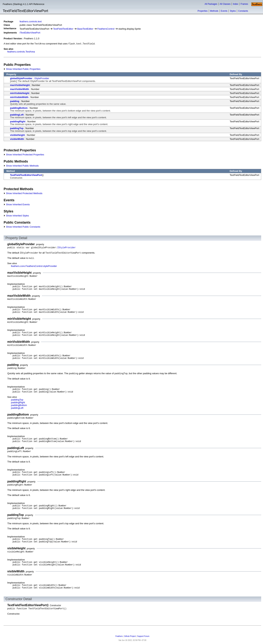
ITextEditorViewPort (30, 33)
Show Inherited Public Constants (22, 227)
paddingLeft (17, 115)
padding (15, 101)
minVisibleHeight (20, 93)
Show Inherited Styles (16, 216)
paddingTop (17, 128)
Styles (233, 11)
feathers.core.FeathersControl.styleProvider (34, 266)
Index (236, 4)
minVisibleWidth (19, 97)
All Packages (211, 4)
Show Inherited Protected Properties (24, 155)
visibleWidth (17, 139)
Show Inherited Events (17, 204)
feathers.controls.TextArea (21, 52)
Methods (214, 11)
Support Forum (143, 636)
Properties (203, 11)
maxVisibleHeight (20, 85)
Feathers (119, 636)
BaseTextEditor (85, 29)
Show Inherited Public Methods (21, 166)
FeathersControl (106, 29)
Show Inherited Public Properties (22, 69)
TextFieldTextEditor (63, 29)
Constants (243, 11)
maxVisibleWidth (20, 89)
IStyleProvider (42, 78)
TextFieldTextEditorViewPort (26, 175)
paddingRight (18, 121)
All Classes (225, 4)
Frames (244, 4)
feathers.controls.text (31, 21)
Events (224, 11)
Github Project (130, 636)
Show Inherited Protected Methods (23, 193)
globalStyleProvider (21, 78)
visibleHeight (17, 135)
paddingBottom (19, 108)
